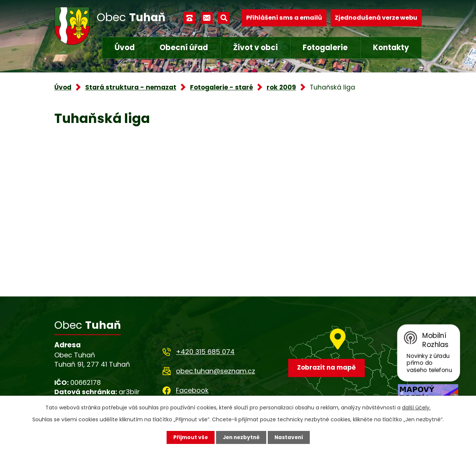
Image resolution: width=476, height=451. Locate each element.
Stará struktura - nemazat (131, 87)
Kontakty (391, 48)
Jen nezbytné (241, 437)
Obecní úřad (184, 48)
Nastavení (290, 437)
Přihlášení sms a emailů (284, 18)
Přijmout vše (189, 437)
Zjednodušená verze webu (376, 18)
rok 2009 (281, 87)
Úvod (125, 48)
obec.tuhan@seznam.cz (216, 371)
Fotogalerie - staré (221, 87)
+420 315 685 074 (205, 352)
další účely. (416, 408)
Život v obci (255, 48)
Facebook (192, 390)
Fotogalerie (325, 48)
